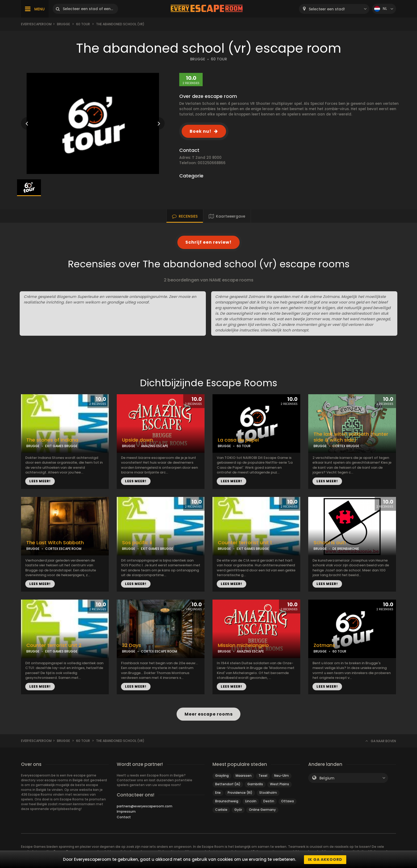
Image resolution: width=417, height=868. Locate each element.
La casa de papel (238, 440)
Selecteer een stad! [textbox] (327, 9)
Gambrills (255, 784)
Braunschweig (227, 801)
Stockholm (268, 793)
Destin (269, 801)
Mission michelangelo (243, 645)
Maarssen (244, 776)
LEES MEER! (40, 481)
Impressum (126, 811)
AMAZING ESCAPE (155, 446)
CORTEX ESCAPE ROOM (63, 549)
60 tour (83, 24)
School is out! (330, 543)
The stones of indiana (52, 440)
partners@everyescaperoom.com (145, 806)
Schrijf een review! (208, 242)
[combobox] (334, 9)
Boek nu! (201, 131)
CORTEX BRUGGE (346, 446)
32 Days (132, 645)
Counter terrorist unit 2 (54, 645)
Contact (124, 817)
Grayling (222, 776)
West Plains (280, 784)
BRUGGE (198, 59)
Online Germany (262, 810)
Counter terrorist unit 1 (245, 543)
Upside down (137, 440)
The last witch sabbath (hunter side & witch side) (351, 437)
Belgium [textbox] (327, 778)
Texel (263, 776)
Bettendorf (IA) (228, 784)
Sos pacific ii (137, 543)
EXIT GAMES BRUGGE (61, 446)
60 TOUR (219, 59)
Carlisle (221, 810)
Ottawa (287, 801)
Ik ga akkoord (325, 859)
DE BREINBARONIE (346, 549)
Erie (218, 793)
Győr (238, 810)
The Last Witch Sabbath (55, 543)
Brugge (63, 24)
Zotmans (324, 645)
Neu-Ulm (282, 776)
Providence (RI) (240, 793)
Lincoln (251, 801)
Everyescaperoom (36, 24)
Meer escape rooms (208, 714)
